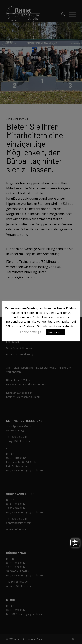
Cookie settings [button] (30, 332)
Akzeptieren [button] (55, 332)
